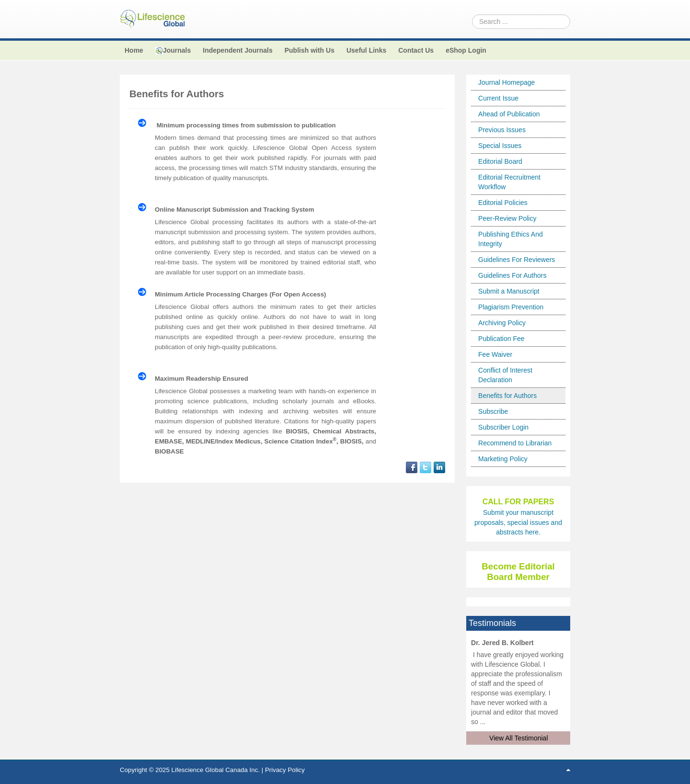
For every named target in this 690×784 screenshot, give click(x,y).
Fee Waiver (495, 354)
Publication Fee (501, 339)
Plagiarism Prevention (511, 307)
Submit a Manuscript (509, 291)
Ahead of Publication (509, 114)
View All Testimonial (518, 738)
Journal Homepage (506, 82)
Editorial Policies (503, 203)
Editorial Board (500, 161)
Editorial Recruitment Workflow (509, 182)
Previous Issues (502, 130)
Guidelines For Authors (512, 275)
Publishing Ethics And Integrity (511, 239)
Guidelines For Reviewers (517, 260)
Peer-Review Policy (507, 218)
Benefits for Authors (507, 396)
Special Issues (500, 146)
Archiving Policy (502, 323)
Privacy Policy (285, 770)
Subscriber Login (503, 427)
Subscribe (493, 411)
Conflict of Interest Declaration (505, 375)
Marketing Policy (503, 459)
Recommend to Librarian (515, 443)
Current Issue (498, 98)
